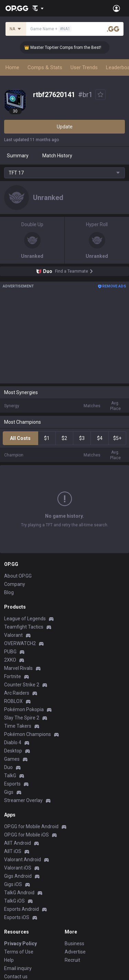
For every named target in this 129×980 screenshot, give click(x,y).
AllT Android (18, 843)
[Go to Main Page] (17, 8)
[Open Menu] (116, 8)
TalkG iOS (14, 901)
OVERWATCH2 (20, 643)
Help (9, 960)
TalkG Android (19, 893)
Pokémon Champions (28, 734)
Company (15, 584)
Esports (12, 784)
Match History (57, 156)
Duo (8, 767)
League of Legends (25, 619)
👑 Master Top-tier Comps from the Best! (67, 48)
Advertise (75, 952)
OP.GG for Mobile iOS (26, 835)
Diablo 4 (13, 742)
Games (12, 759)
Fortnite (13, 676)
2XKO (10, 660)
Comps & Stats (45, 67)
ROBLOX (13, 701)
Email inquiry (18, 968)
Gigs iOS (13, 884)
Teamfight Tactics (24, 627)
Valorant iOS (18, 868)
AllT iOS (13, 851)
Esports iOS (17, 917)
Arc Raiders (17, 693)
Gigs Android (18, 876)
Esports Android (21, 909)
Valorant (13, 635)
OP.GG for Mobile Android (31, 826)
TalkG (10, 776)
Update (65, 127)
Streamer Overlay (23, 800)
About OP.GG (18, 576)
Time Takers (18, 726)
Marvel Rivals (18, 668)
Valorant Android (23, 860)
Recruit (72, 960)
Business (74, 944)
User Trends (84, 67)
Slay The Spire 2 (22, 718)
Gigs (9, 792)
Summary (18, 156)
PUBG (10, 652)
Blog (9, 592)
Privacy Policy (20, 944)
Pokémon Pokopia (24, 709)
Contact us (16, 977)
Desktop (13, 751)
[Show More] (38, 8)
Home (12, 67)
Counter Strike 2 (22, 685)
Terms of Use (19, 952)
